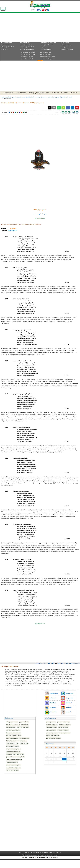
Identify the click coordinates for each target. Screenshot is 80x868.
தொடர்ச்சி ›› (76, 663)
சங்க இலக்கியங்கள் (6, 43)
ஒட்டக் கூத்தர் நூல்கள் (67, 49)
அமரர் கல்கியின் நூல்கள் (48, 59)
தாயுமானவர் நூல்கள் (27, 57)
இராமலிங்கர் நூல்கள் (27, 59)
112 (52, 663)
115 (62, 663)
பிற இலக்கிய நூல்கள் (12, 770)
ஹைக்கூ (31, 92)
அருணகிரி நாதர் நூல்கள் (28, 52)
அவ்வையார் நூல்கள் (67, 45)
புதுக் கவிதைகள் (9, 92)
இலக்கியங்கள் (17, 97)
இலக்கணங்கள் (5, 45)
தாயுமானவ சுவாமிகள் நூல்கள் (15, 754)
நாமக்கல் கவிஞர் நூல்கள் (48, 57)
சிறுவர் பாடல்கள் (44, 94)
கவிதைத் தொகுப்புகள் (43, 92)
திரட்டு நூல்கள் (65, 43)
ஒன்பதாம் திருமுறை (52, 733)
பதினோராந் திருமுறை (53, 735)
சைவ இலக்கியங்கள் (26, 45)
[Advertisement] (20, 28)
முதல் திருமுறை (51, 722)
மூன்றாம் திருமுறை (52, 725)
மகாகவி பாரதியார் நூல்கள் (14, 760)
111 (49, 663)
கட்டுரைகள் (55, 92)
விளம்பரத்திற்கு (46, 852)
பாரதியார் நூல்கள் (46, 52)
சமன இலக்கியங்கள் (47, 45)
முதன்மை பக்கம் (6, 97)
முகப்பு (21, 852)
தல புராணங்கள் (25, 43)
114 (59, 663)
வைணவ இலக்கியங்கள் (27, 47)
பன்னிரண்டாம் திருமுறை (54, 738)
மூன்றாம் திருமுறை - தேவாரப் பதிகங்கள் (60, 97)
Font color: (4, 112)
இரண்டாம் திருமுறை (63, 722)
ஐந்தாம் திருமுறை (51, 727)
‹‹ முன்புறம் (38, 663)
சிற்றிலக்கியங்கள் (46, 49)
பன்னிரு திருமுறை (41, 97)
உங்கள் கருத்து (36, 852)
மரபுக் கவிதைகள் (21, 92)
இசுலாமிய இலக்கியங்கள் (48, 43)
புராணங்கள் (4, 49)
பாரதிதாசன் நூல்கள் (46, 55)
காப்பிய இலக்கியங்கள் (7, 47)
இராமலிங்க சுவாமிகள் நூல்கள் (15, 757)
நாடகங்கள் (65, 92)
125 (70, 663)
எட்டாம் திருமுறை (63, 730)
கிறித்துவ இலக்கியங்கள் (27, 49)
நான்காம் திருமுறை (65, 725)
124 (67, 663)
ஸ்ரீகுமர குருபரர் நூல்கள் (28, 55)
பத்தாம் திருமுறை (65, 733)
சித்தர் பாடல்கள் (46, 47)
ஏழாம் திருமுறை (51, 730)
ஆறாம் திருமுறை (63, 727)
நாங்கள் (27, 852)
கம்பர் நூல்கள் (65, 47)
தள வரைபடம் (57, 852)
